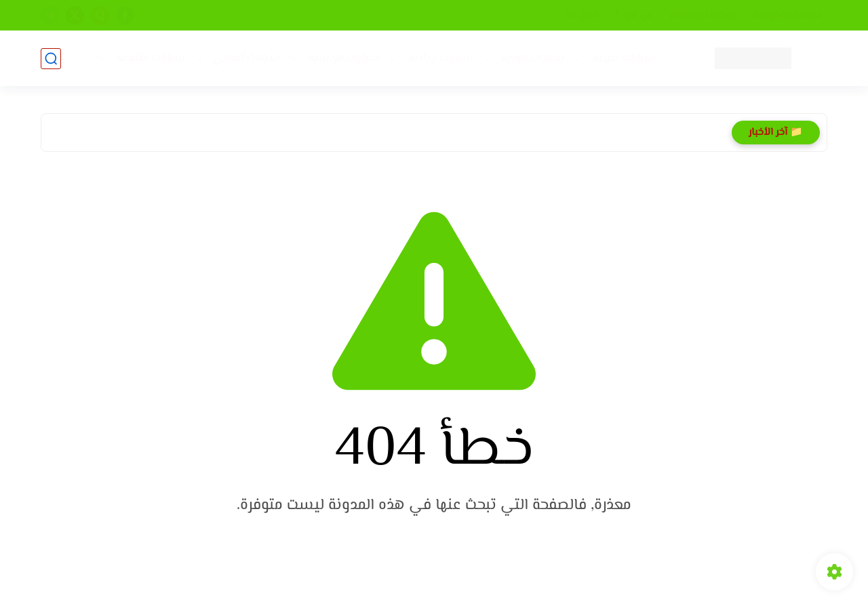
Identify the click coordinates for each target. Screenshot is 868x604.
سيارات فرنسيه (343, 58)
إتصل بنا (582, 16)
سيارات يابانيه (440, 58)
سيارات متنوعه (150, 58)
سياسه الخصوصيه (788, 16)
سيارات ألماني (246, 58)
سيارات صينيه (623, 58)
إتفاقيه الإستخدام (703, 16)
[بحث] (51, 59)
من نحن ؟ (634, 16)
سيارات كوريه (532, 58)
